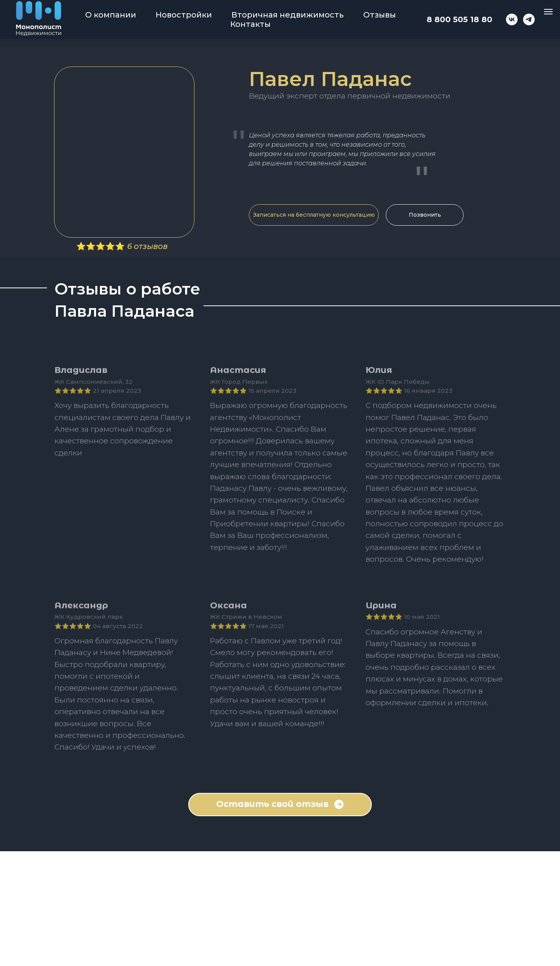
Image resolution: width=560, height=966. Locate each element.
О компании (111, 15)
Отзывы (380, 15)
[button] (314, 215)
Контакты (250, 24)
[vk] (512, 19)
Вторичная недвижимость (288, 15)
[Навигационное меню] (548, 12)
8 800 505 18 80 (459, 19)
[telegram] (529, 19)
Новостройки (184, 15)
